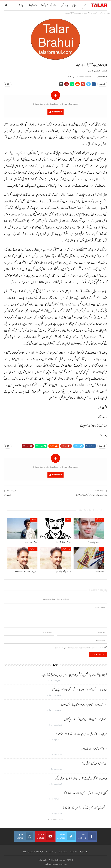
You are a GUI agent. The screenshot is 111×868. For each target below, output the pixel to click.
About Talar (84, 851)
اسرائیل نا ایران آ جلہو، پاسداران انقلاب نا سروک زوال (84, 704)
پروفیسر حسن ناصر (66, 548)
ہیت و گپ (64, 5)
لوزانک (83, 5)
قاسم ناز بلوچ (34, 518)
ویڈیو (74, 5)
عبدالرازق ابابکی (100, 518)
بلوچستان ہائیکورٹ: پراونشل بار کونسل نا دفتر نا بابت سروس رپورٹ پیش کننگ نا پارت (73, 674)
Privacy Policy (51, 851)
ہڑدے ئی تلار (8, 494)
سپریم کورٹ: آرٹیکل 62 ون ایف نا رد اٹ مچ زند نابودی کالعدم (81, 733)
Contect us (73, 851)
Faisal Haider (63, 863)
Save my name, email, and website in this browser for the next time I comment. (80, 647)
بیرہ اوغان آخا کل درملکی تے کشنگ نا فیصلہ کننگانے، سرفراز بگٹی (81, 777)
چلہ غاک (19, 5)
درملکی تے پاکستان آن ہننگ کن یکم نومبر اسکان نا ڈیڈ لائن (85, 807)
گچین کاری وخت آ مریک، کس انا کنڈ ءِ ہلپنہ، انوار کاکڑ (85, 792)
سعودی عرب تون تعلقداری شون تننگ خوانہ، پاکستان (86, 718)
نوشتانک (68, 518)
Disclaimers (63, 851)
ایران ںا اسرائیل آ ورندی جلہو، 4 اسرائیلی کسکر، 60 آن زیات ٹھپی (79, 689)
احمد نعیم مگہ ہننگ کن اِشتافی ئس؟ (94, 763)
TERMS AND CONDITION (33, 851)
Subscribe (57, 111)
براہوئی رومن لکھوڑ (49, 5)
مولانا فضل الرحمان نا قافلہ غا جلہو (94, 748)
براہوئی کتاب (32, 5)
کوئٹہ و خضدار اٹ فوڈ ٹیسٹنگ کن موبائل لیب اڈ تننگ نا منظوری (92, 494)
